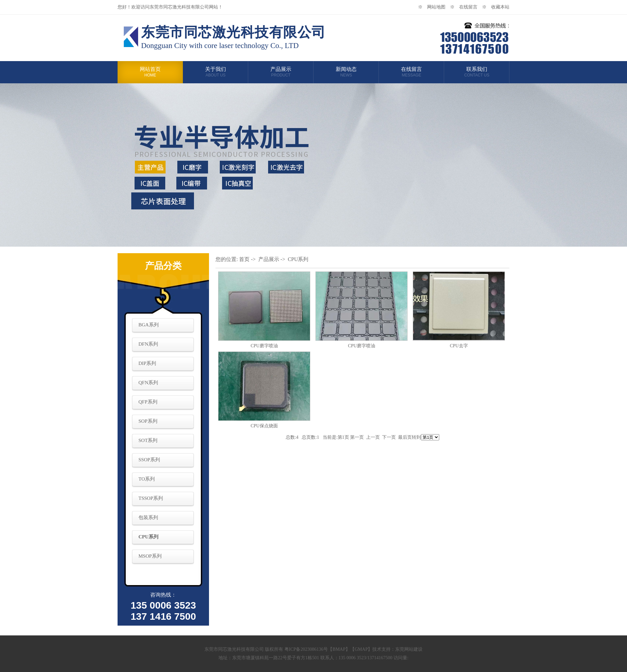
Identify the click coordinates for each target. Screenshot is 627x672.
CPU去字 (459, 346)
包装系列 (148, 517)
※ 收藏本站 (496, 7)
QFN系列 (148, 383)
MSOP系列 (150, 556)
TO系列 (147, 479)
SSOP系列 (149, 460)
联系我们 (477, 72)
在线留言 (411, 72)
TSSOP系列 (151, 498)
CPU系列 (148, 537)
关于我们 (216, 72)
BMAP (339, 649)
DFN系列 (148, 344)
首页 (244, 259)
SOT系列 (148, 440)
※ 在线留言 (466, 7)
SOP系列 (148, 421)
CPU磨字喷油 (264, 346)
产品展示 (281, 72)
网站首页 (150, 72)
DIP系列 (147, 363)
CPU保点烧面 (264, 426)
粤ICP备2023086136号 (306, 649)
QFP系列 (148, 402)
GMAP (361, 649)
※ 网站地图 (434, 7)
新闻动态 (346, 72)
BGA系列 (149, 325)
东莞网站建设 (409, 649)
